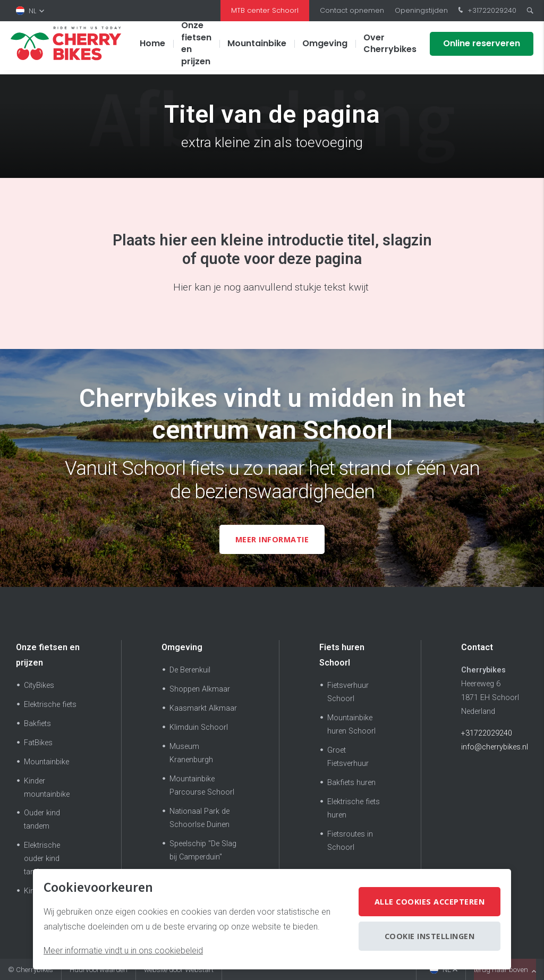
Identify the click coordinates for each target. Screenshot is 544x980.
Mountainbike (257, 48)
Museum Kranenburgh (191, 753)
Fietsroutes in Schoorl (350, 841)
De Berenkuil (190, 670)
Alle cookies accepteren (430, 902)
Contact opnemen (352, 10)
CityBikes (39, 685)
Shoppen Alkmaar (200, 689)
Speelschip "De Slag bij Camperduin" (203, 850)
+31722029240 (486, 11)
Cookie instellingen (430, 936)
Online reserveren (482, 48)
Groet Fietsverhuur (348, 757)
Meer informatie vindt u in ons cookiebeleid (123, 951)
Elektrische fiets (50, 705)
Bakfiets (37, 724)
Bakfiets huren (351, 783)
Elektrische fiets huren (354, 808)
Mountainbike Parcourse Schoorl (202, 786)
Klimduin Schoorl (199, 727)
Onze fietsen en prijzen (196, 47)
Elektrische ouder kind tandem (42, 859)
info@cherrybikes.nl (495, 747)
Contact (477, 647)
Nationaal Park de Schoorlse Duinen (199, 818)
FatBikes (38, 743)
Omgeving (325, 48)
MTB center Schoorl (265, 10)
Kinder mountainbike (47, 788)
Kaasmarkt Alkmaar (203, 708)
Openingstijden (421, 10)
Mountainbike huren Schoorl (351, 725)
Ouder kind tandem (42, 820)
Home (152, 48)
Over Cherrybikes (390, 48)
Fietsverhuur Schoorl (348, 692)
